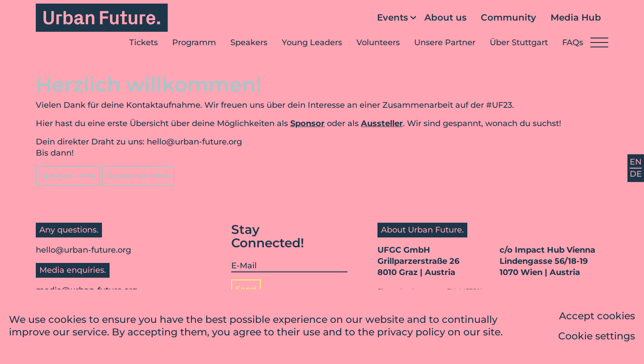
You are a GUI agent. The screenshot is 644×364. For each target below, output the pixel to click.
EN (636, 162)
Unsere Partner (445, 42)
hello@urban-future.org (194, 142)
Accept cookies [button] (597, 317)
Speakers (249, 42)
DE (636, 174)
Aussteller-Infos (138, 176)
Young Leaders (312, 42)
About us (445, 17)
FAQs (573, 42)
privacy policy (411, 334)
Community (508, 17)
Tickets (144, 42)
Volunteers (378, 42)
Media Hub (576, 17)
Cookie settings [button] (597, 337)
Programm (194, 42)
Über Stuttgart (519, 42)
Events (392, 17)
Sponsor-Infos (68, 176)
